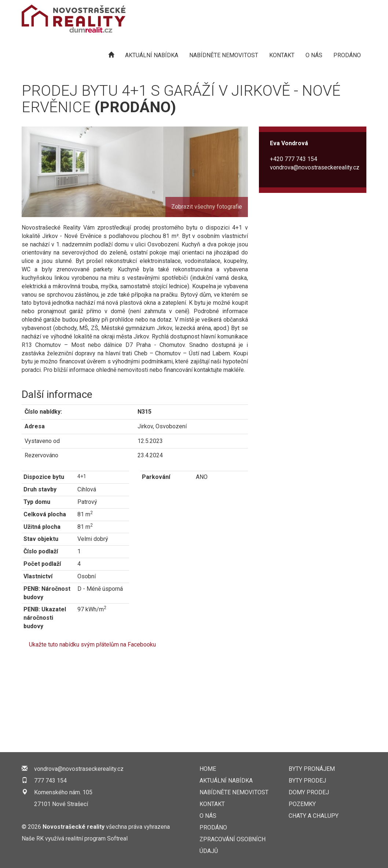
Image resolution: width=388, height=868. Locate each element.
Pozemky (302, 804)
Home (208, 769)
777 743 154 (50, 781)
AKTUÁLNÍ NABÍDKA (152, 55)
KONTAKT (282, 55)
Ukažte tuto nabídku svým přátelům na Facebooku (92, 644)
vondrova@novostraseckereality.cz (315, 167)
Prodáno (347, 55)
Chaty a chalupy (314, 816)
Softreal (117, 838)
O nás (314, 55)
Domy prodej (309, 792)
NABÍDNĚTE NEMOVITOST (224, 55)
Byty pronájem (312, 769)
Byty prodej (307, 781)
